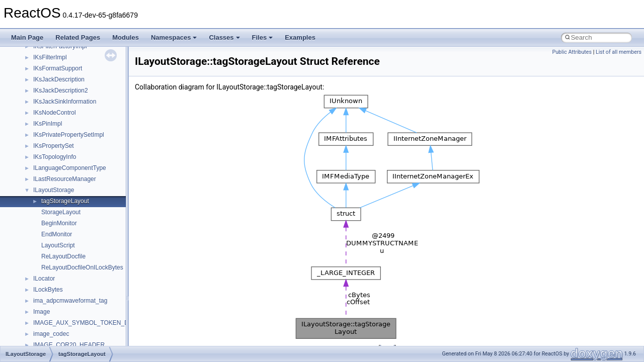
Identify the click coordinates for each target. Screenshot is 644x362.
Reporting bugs (37, 132)
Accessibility (50, 320)
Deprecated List (38, 232)
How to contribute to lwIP (51, 88)
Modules (126, 37)
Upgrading (31, 66)
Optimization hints (41, 176)
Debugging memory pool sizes (58, 121)
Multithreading (36, 165)
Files (263, 37)
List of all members (619, 52)
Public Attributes (572, 52)
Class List (38, 276)
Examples (300, 37)
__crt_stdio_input (56, 287)
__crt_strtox (49, 309)
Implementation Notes (47, 188)
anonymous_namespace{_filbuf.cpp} (82, 331)
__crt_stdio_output (58, 298)
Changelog (32, 77)
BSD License (34, 199)
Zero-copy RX (36, 143)
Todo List (29, 221)
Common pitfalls (39, 110)
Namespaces (174, 37)
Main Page (27, 37)
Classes (224, 37)
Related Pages (78, 37)
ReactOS (21, 55)
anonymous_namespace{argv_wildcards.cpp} (94, 342)
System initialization (44, 154)
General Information (44, 210)
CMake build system (44, 99)
